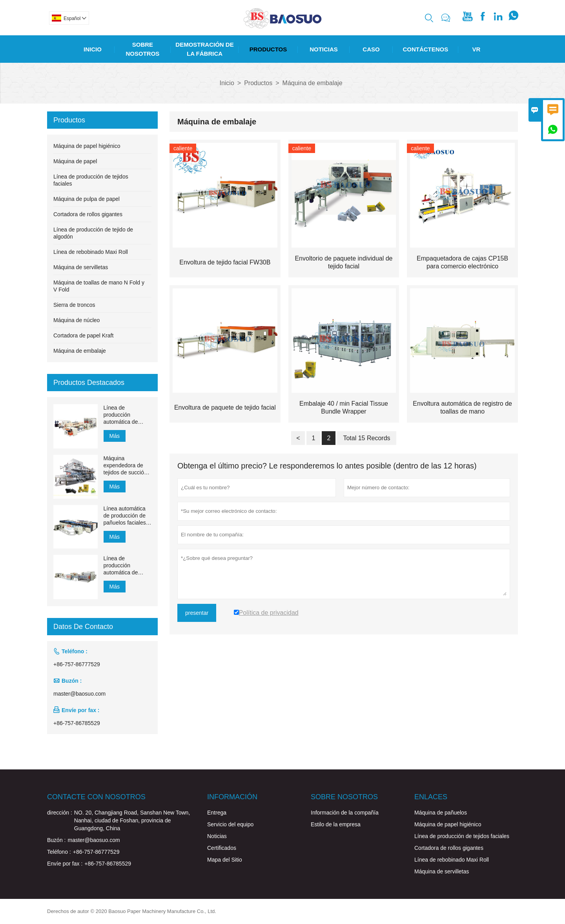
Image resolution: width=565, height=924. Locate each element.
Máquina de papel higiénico (87, 146)
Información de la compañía (345, 813)
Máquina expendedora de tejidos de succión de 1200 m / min (125, 466)
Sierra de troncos (74, 305)
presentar (197, 613)
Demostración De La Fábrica (204, 49)
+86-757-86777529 (77, 664)
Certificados (222, 848)
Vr (477, 49)
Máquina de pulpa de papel (87, 199)
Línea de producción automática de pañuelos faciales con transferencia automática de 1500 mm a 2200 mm (125, 566)
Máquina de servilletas (81, 267)
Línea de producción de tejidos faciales (462, 836)
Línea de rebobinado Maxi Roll (91, 252)
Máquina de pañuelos (441, 813)
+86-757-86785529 (77, 723)
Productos (268, 49)
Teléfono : (59, 852)
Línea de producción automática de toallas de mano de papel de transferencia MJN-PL (127, 415)
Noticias (324, 49)
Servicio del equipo (230, 824)
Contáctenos (425, 49)
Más (115, 436)
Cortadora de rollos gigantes (88, 214)
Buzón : (56, 840)
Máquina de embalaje (80, 351)
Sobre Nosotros (143, 49)
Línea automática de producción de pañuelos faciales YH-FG (125, 516)
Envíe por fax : (65, 864)
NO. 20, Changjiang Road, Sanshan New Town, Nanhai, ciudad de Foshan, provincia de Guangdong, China (132, 820)
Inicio (93, 49)
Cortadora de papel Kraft (83, 335)
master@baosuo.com (79, 694)
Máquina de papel (75, 161)
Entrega (217, 813)
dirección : (60, 813)
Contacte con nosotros (96, 797)
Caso (371, 49)
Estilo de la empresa (336, 824)
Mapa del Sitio (225, 860)
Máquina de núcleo (77, 320)
